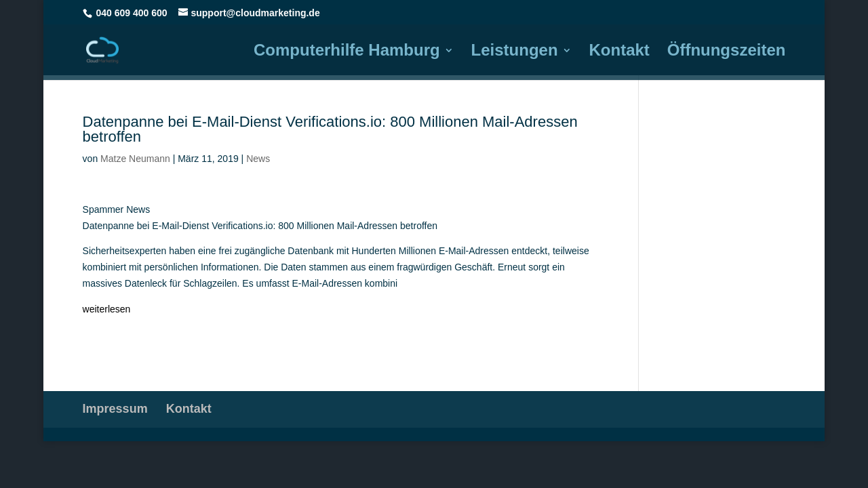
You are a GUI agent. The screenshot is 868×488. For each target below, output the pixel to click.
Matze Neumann (135, 159)
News (258, 159)
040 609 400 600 (132, 13)
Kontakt (619, 52)
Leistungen (515, 52)
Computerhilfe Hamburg (347, 52)
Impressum (115, 409)
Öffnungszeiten (727, 52)
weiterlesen (107, 309)
